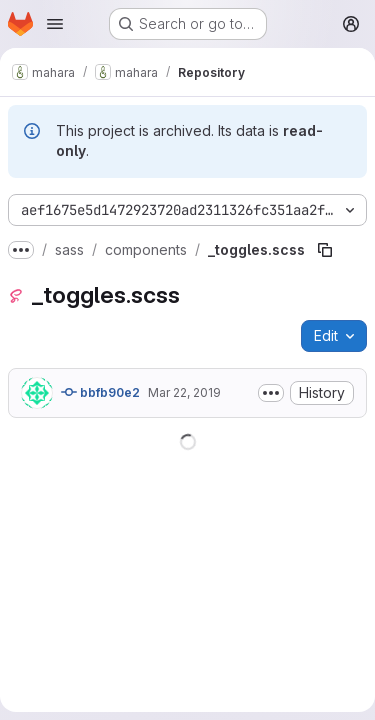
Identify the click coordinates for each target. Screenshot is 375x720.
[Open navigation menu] (55, 24)
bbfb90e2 (100, 392)
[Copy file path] (325, 250)
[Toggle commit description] (271, 393)
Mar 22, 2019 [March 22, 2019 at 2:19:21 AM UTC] (184, 392)
